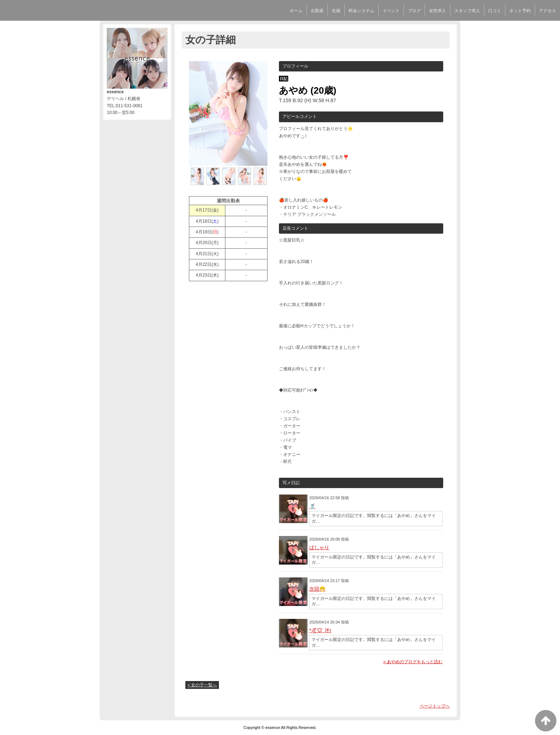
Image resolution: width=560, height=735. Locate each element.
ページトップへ (435, 706)
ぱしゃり (319, 547)
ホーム (296, 11)
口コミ (495, 11)
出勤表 (317, 11)
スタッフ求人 (467, 11)
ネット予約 (520, 11)
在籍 (336, 11)
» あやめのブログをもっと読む (413, 662)
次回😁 (317, 589)
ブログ (414, 11)
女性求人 (437, 11)
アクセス (547, 11)
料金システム (361, 11)
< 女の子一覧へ (202, 685)
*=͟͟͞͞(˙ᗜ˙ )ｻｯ (320, 630)
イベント (391, 11)
